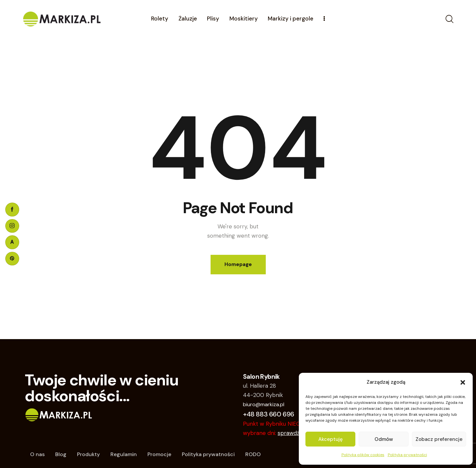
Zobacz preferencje (439, 439)
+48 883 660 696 (269, 414)
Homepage (238, 264)
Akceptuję (331, 439)
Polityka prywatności (407, 455)
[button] (463, 382)
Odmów (384, 439)
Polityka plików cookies (363, 455)
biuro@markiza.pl (264, 404)
